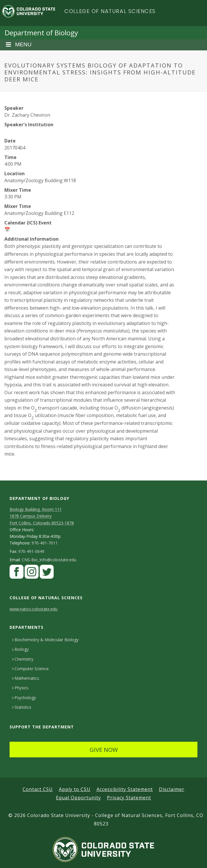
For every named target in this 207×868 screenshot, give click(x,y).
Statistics (22, 707)
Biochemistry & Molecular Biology (45, 640)
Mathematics (26, 678)
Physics (20, 688)
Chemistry (23, 659)
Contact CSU (38, 789)
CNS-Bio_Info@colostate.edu (49, 560)
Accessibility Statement (125, 789)
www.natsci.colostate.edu (33, 609)
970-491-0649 (31, 551)
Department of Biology (41, 33)
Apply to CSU (75, 789)
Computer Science (30, 669)
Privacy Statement (129, 798)
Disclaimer (172, 789)
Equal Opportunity (78, 798)
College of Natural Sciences (110, 11)
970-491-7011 (45, 543)
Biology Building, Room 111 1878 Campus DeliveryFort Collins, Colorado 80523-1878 (42, 516)
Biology (20, 649)
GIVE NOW (104, 750)
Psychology (24, 698)
